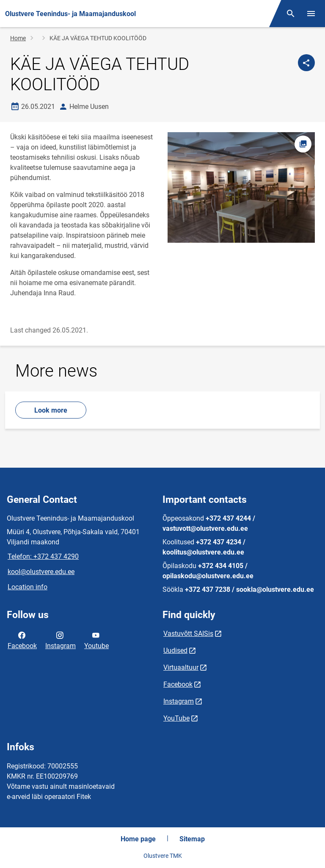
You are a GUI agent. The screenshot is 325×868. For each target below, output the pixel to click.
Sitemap (192, 839)
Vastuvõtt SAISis (188, 634)
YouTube (176, 718)
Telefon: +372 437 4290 (43, 556)
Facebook (22, 640)
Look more (51, 410)
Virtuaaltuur (181, 667)
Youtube (96, 640)
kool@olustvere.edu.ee (41, 572)
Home (18, 38)
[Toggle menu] (311, 14)
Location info (28, 587)
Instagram (61, 640)
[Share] (306, 63)
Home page (138, 839)
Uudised (175, 650)
